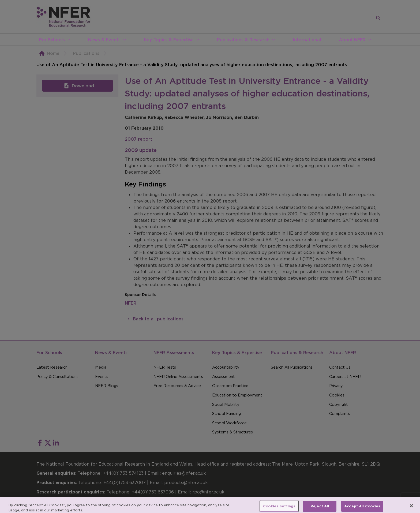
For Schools (52, 40)
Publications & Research (243, 40)
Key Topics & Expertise (169, 40)
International (307, 40)
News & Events (104, 40)
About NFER (352, 40)
